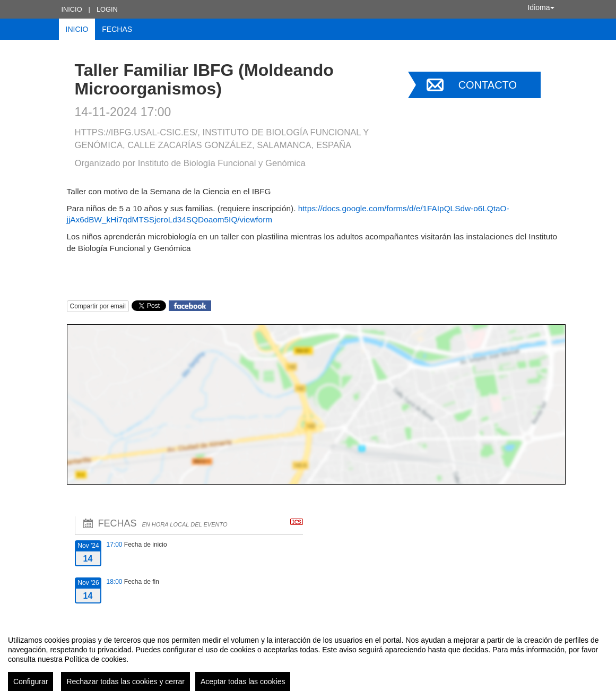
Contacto (488, 85)
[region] (308, 659)
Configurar (31, 681)
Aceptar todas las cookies (243, 681)
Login (107, 9)
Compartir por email (98, 306)
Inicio (72, 9)
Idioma (541, 7)
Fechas (117, 29)
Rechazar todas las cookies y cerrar (125, 681)
